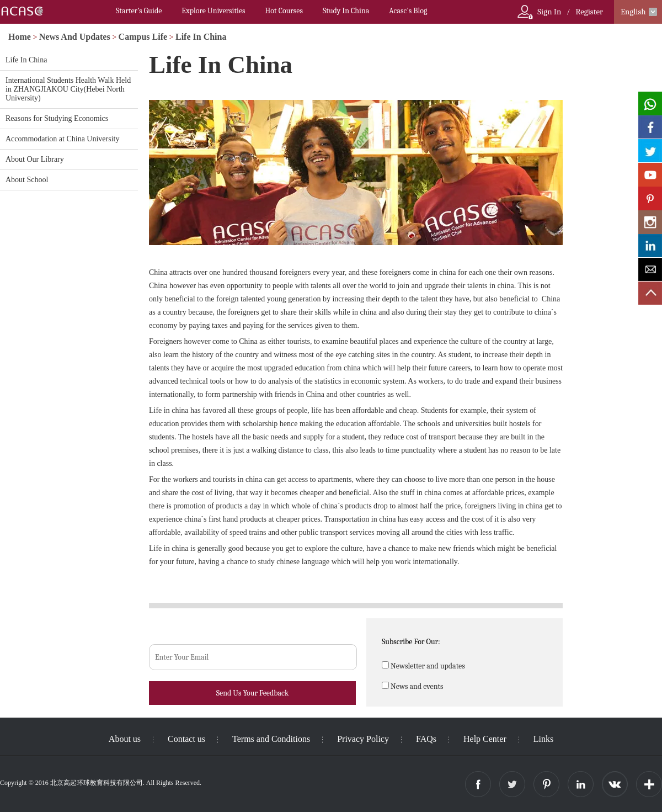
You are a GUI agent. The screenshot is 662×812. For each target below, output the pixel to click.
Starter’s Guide (139, 11)
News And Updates (75, 37)
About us (125, 739)
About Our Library (35, 159)
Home (20, 37)
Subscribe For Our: (411, 642)
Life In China (201, 37)
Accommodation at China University (62, 139)
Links (543, 739)
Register (589, 12)
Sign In (549, 12)
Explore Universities (213, 11)
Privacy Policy (363, 739)
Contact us (186, 739)
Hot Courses (284, 11)
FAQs (426, 739)
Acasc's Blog (408, 11)
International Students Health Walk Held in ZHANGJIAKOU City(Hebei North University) (68, 89)
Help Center (485, 739)
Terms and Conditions (271, 739)
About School (27, 180)
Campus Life (143, 37)
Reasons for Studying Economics (57, 118)
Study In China (346, 11)
